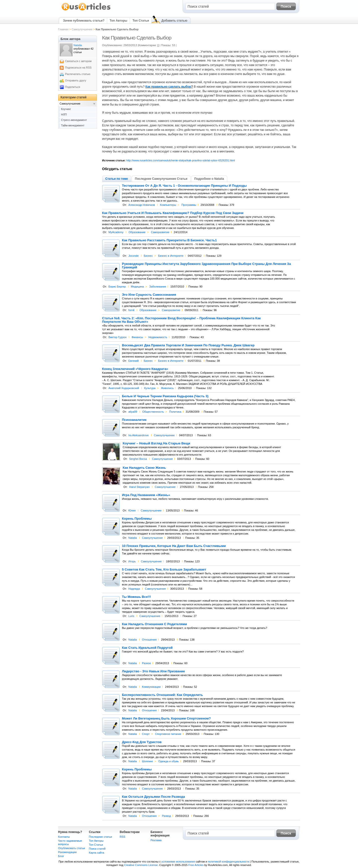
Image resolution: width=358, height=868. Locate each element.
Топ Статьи (141, 21)
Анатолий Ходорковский (124, 388)
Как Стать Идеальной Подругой (147, 648)
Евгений (133, 361)
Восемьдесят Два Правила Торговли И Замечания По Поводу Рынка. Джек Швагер (188, 345)
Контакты (64, 837)
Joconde (134, 256)
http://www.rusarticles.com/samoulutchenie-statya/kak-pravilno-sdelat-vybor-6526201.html (181, 160)
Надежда (134, 589)
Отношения (149, 640)
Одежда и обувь (169, 761)
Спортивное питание (168, 734)
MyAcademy (116, 232)
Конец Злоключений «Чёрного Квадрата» (135, 369)
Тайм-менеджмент (73, 125)
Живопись (167, 388)
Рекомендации (67, 852)
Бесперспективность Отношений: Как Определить (162, 695)
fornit (131, 310)
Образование (137, 232)
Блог (61, 856)
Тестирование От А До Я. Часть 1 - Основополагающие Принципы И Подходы (184, 186)
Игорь (132, 561)
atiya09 (133, 412)
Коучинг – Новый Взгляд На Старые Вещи (157, 443)
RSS (123, 837)
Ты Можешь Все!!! (137, 597)
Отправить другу (76, 80)
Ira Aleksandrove (138, 435)
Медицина (137, 287)
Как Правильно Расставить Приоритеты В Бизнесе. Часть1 (170, 240)
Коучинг (66, 109)
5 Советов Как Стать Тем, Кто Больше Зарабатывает (164, 570)
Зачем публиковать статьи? (84, 21)
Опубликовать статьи (72, 848)
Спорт (146, 734)
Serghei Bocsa (138, 459)
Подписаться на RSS (78, 68)
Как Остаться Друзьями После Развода (154, 797)
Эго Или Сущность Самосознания (149, 295)
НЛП (64, 114)
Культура (150, 388)
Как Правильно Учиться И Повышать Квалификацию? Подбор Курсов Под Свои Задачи (173, 213)
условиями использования (178, 862)
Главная (63, 29)
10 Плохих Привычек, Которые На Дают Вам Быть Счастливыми (174, 546)
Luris (131, 616)
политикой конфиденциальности (228, 862)
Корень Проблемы (137, 519)
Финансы (137, 337)
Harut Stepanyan (139, 487)
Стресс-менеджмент (74, 120)
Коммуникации (151, 687)
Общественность (153, 412)
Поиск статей (97, 849)
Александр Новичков (142, 205)
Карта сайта (97, 853)
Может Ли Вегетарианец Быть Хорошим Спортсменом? (166, 719)
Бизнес (148, 256)
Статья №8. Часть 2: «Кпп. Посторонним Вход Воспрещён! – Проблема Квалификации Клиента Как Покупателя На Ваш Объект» (181, 320)
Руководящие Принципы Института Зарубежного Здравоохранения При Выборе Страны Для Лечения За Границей (206, 266)
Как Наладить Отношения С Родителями (155, 624)
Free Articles (196, 865)
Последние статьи (101, 837)
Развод (166, 816)
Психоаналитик (134, 420)
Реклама (156, 840)
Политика (175, 412)
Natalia (133, 538)
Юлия (132, 510)
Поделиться (73, 87)
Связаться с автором (78, 61)
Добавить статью (174, 21)
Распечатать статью (78, 74)
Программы (189, 205)
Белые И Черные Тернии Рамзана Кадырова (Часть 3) (165, 396)
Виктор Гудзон (117, 337)
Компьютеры (168, 205)
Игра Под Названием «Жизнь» (146, 495)
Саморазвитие (160, 232)
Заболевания (158, 287)
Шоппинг (147, 761)
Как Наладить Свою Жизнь (144, 468)
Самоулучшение (82, 29)
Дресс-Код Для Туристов (142, 742)
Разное (146, 663)
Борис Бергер (117, 287)
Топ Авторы (118, 21)
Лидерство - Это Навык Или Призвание (154, 671)
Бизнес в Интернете (171, 256)
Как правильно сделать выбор (168, 87)
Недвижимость (158, 337)
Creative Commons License (141, 865)
